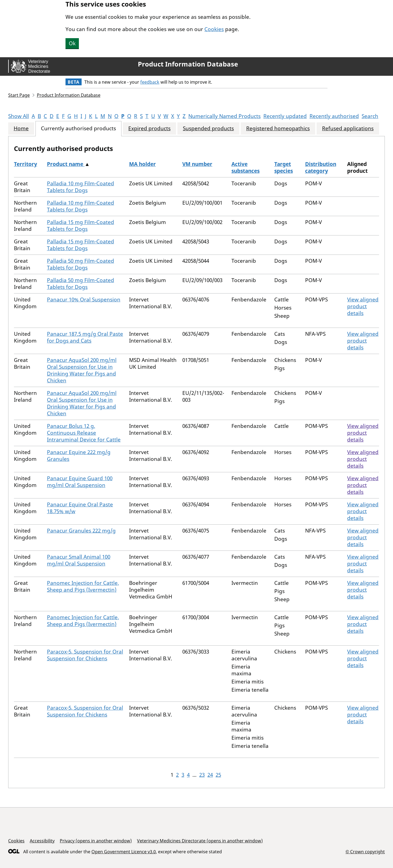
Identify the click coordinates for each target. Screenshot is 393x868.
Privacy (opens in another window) (96, 841)
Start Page (19, 95)
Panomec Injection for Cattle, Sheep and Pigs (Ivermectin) (83, 586)
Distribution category (321, 167)
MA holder (142, 164)
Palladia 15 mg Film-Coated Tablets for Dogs (81, 226)
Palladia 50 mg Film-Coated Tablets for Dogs (81, 264)
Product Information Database (188, 64)
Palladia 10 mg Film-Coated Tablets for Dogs (81, 187)
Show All (19, 116)
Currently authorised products (78, 128)
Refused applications (348, 128)
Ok (72, 43)
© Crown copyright (365, 852)
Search (370, 116)
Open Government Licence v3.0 (124, 852)
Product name (66, 164)
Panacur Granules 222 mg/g (81, 531)
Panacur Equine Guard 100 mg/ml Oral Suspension (80, 482)
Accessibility (42, 841)
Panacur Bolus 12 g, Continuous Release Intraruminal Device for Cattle (84, 433)
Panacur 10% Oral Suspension (84, 300)
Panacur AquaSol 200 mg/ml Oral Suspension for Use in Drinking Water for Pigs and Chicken (82, 370)
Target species (284, 167)
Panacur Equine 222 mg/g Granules (79, 456)
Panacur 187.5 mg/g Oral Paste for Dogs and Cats (85, 337)
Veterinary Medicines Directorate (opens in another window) (200, 841)
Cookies (214, 29)
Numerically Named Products (224, 116)
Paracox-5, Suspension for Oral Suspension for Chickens (85, 655)
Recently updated (285, 116)
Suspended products (208, 128)
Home (21, 128)
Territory (26, 164)
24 (210, 775)
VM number (197, 164)
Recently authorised (334, 116)
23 (202, 775)
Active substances (245, 167)
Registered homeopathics (278, 128)
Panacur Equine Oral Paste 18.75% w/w (80, 508)
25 (218, 775)
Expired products (149, 128)
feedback (150, 82)
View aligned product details (363, 306)
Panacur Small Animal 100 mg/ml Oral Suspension (79, 560)
